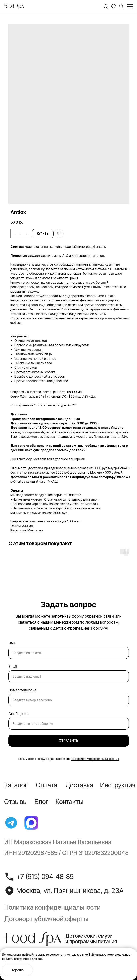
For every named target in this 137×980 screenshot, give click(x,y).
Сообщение (18, 714)
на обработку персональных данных (95, 759)
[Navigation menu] (130, 6)
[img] (11, 823)
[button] (106, 6)
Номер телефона (22, 690)
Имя (12, 643)
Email (13, 666)
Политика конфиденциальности (52, 907)
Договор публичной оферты (46, 919)
